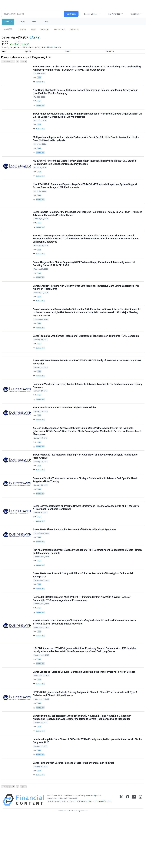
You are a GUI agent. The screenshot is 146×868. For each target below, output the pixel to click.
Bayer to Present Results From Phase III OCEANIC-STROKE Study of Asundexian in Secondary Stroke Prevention (87, 383)
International (59, 29)
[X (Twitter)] (121, 852)
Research (110, 51)
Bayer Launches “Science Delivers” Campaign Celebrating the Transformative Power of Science (84, 715)
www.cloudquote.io (94, 847)
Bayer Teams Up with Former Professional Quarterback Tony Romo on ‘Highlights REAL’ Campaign (86, 354)
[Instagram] (140, 852)
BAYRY (34, 37)
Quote (28, 51)
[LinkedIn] (134, 852)
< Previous (7, 61)
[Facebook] (128, 852)
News (33, 29)
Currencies (45, 29)
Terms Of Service (104, 853)
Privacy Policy (87, 853)
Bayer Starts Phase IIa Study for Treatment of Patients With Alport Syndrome (75, 563)
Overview (22, 29)
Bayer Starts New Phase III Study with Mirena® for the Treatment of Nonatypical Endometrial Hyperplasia (83, 611)
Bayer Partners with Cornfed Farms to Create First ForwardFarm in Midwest (74, 812)
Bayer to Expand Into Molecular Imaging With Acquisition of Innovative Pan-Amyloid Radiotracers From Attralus (85, 484)
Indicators (135, 14)
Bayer (40, 78)
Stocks (22, 22)
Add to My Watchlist (53, 47)
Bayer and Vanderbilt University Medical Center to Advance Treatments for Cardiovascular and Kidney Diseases (84, 408)
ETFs (34, 22)
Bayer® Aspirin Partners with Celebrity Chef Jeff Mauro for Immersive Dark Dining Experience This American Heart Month (86, 303)
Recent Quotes (91, 14)
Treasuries (74, 29)
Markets (8, 22)
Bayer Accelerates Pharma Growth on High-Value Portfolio (65, 432)
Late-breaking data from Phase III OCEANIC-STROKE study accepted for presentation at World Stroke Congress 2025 (88, 789)
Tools (46, 22)
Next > (23, 61)
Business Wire (41, 83)
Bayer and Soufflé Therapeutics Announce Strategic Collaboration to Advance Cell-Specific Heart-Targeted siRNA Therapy (86, 509)
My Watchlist (114, 14)
